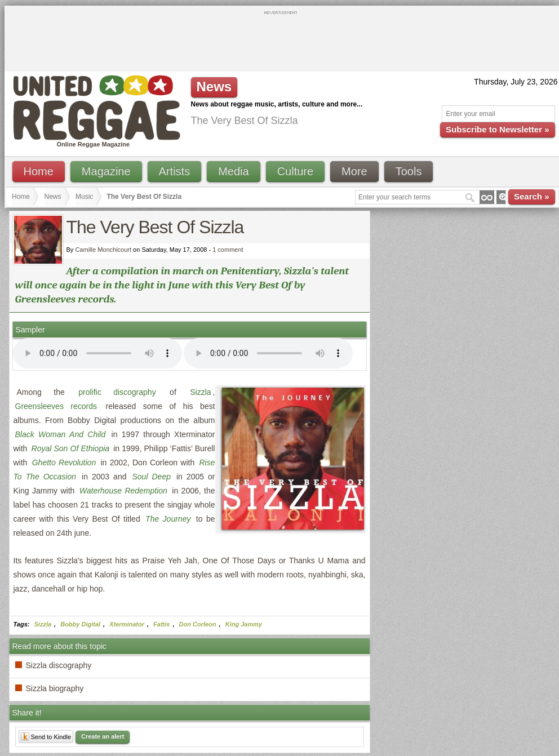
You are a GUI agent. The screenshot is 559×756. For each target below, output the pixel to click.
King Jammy (244, 624)
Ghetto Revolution (64, 463)
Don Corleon (198, 624)
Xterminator (127, 624)
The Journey (168, 519)
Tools (409, 171)
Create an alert (103, 736)
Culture (295, 171)
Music (84, 197)
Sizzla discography (59, 665)
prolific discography (117, 392)
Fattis (161, 624)
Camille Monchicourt (103, 250)
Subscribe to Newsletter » (497, 129)
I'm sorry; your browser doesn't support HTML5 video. (97, 353)
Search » (532, 196)
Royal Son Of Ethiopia (71, 448)
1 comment (228, 250)
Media (233, 171)
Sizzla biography (55, 688)
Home (39, 171)
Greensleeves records (56, 406)
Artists (175, 171)
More (354, 171)
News (53, 197)
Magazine (106, 171)
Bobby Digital (80, 624)
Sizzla (200, 392)
